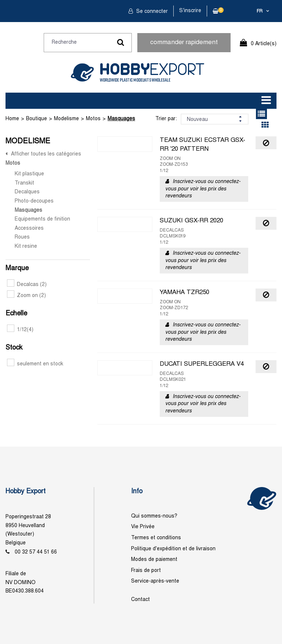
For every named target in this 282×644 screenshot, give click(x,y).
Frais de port (146, 571)
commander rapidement (184, 43)
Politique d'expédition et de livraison (173, 549)
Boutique (37, 119)
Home (12, 119)
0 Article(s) (264, 44)
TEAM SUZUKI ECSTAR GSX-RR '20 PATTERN (203, 145)
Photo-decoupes (34, 201)
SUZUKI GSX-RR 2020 (191, 221)
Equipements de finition (42, 219)
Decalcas (27, 285)
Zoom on (26, 296)
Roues (22, 237)
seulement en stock (35, 364)
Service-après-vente (155, 581)
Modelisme (66, 119)
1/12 (20, 330)
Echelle (16, 314)
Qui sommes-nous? (154, 516)
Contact (140, 600)
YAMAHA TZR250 (185, 293)
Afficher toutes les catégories (46, 154)
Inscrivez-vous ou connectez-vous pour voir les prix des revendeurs (203, 189)
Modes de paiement (154, 560)
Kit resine (26, 246)
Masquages (121, 119)
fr (260, 11)
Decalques (27, 192)
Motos (93, 119)
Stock (14, 348)
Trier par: (166, 119)
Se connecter (151, 12)
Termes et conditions (156, 538)
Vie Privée (143, 527)
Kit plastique (29, 174)
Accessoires (29, 228)
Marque (17, 269)
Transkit (24, 183)
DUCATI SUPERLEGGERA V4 (202, 364)
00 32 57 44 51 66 (36, 552)
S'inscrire (190, 11)
